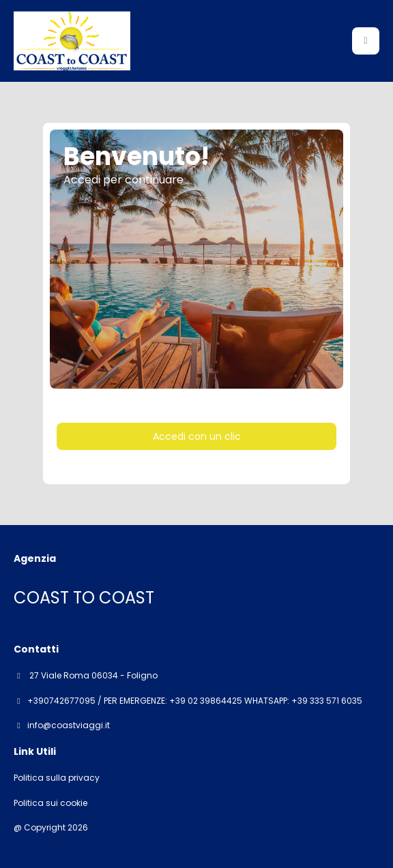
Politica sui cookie (50, 803)
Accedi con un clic (197, 436)
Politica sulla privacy (57, 778)
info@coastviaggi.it (69, 725)
